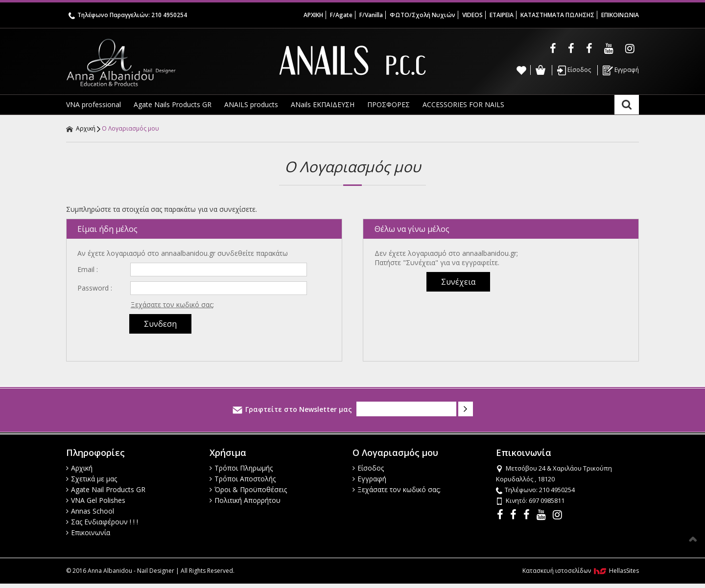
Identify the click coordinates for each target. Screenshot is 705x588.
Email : (88, 269)
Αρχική (81, 128)
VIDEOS (472, 15)
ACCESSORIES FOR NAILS (463, 104)
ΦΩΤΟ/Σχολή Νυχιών (423, 15)
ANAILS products (251, 104)
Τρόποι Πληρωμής (241, 468)
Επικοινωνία (88, 532)
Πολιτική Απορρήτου (245, 500)
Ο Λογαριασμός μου (130, 128)
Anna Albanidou (162, 63)
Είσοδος (574, 70)
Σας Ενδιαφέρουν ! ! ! (102, 522)
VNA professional (94, 104)
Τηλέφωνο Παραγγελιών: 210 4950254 (128, 15)
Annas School (90, 511)
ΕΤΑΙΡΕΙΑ (502, 15)
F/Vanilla (371, 15)
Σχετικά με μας (92, 479)
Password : (95, 288)
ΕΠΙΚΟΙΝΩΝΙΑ (620, 15)
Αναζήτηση (627, 105)
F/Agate (341, 15)
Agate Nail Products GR (106, 489)
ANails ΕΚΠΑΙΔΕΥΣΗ (323, 104)
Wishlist (521, 70)
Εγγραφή (621, 70)
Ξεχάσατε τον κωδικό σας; (172, 305)
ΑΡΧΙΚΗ (313, 15)
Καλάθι (540, 70)
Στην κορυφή (693, 539)
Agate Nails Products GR (173, 104)
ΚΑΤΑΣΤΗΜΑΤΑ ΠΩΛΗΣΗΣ (557, 15)
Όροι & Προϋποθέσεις (248, 489)
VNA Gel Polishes (96, 500)
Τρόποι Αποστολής (243, 479)
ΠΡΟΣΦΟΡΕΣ (388, 104)
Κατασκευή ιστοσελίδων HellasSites (581, 571)
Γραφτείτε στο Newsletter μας (292, 409)
